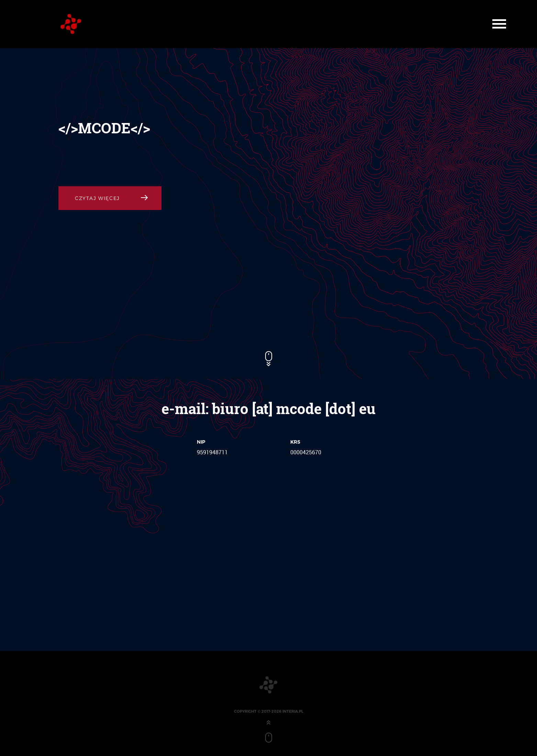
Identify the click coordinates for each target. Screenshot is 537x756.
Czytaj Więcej (97, 198)
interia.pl (293, 711)
